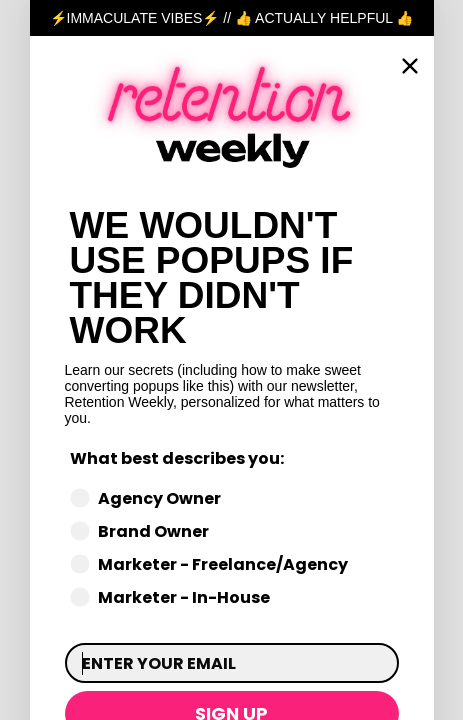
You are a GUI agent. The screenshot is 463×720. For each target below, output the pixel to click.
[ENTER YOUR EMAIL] (232, 663)
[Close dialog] (410, 66)
